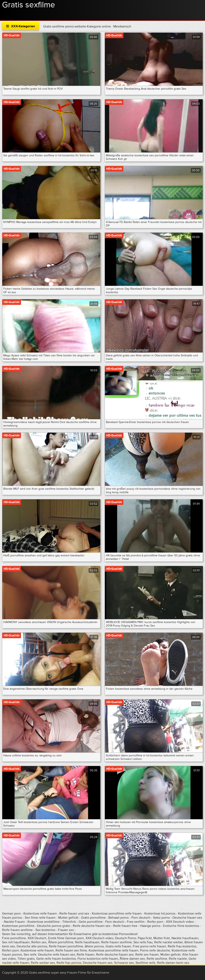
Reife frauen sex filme (71, 950)
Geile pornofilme (91, 922)
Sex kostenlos (45, 930)
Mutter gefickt (68, 918)
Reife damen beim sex (173, 963)
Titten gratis (26, 959)
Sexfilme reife (145, 963)
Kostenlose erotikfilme (44, 922)
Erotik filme (56, 938)
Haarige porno (150, 926)
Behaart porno (119, 918)
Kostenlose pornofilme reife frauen (117, 914)
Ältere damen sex (132, 959)
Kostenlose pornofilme (18, 926)
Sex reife (30, 955)
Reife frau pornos (69, 963)
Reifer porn (155, 922)
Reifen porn (10, 950)
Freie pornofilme (14, 938)
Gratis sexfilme (29, 5)
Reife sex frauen (147, 955)
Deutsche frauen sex (187, 918)
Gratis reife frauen (118, 946)
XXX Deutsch (37, 938)
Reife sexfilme (157, 959)
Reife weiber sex (43, 963)
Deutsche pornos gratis (54, 926)
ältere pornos (94, 946)
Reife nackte (178, 959)
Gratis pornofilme (93, 918)
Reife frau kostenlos (182, 946)
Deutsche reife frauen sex (57, 955)
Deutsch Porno (126, 938)
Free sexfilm (136, 922)
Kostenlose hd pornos (160, 914)
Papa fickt (145, 938)
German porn (11, 914)
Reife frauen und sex (74, 914)
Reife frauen (86, 955)
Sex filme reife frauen (40, 918)
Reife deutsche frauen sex (92, 926)
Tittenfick (69, 922)
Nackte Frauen (14, 922)
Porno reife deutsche (155, 950)
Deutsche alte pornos (32, 946)
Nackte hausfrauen (185, 938)
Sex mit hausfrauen (16, 942)
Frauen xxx (66, 930)
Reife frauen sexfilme (17, 930)
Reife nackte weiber (169, 942)
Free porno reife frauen (149, 946)
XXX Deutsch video (180, 922)
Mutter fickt (162, 938)
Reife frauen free (125, 926)
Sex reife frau (143, 942)
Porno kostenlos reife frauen (98, 959)
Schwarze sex (124, 963)
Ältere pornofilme (61, 942)
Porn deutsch (141, 918)
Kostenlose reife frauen (40, 914)
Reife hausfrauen (87, 942)
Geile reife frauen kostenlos (56, 959)
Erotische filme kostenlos (181, 926)
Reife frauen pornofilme (66, 946)
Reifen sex (39, 942)
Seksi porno (161, 918)
